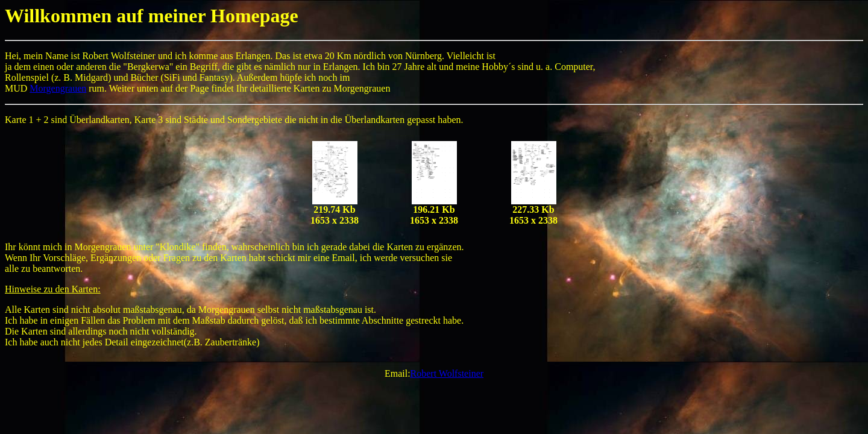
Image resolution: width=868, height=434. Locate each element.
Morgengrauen (58, 88)
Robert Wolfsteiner (447, 373)
